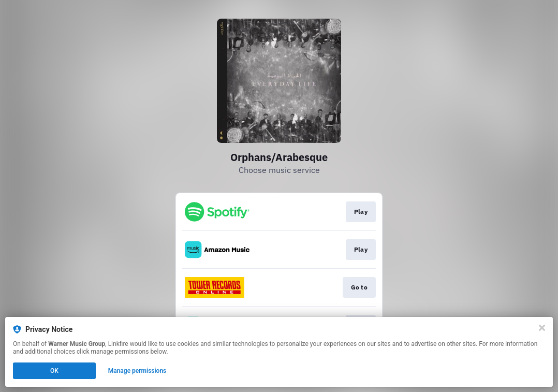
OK (54, 371)
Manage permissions (137, 371)
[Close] (542, 328)
